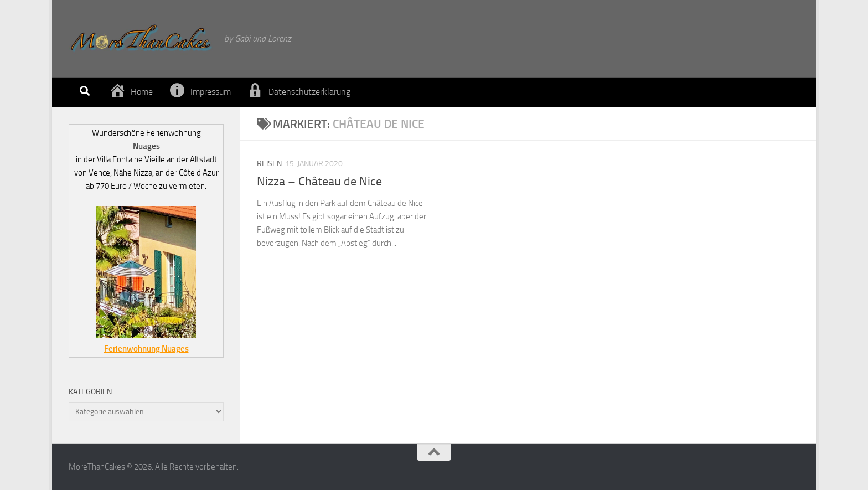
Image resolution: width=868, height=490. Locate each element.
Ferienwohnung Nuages (146, 349)
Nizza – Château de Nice (319, 182)
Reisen (269, 164)
